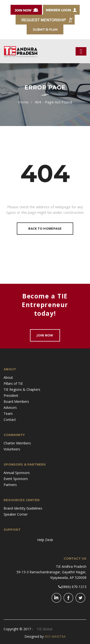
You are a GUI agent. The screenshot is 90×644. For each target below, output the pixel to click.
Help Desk (45, 540)
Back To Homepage (45, 228)
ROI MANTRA (55, 636)
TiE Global (45, 629)
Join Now (45, 335)
